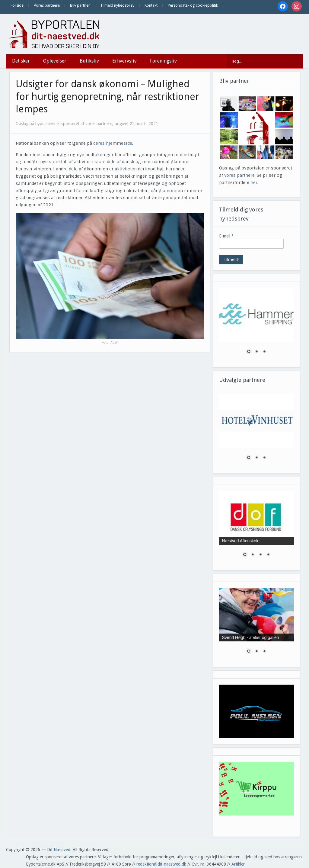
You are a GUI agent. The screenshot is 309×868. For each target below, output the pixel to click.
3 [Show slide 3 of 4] (260, 555)
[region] (257, 325)
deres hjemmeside (113, 143)
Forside (17, 5)
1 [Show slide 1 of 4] (245, 555)
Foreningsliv (163, 61)
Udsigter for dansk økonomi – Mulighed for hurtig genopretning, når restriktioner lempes (107, 97)
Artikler (238, 864)
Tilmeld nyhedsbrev (117, 5)
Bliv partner (80, 5)
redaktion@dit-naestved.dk (161, 864)
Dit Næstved (59, 850)
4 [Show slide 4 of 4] (268, 555)
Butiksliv (89, 61)
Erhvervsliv (124, 61)
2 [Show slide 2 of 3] (256, 352)
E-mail (226, 236)
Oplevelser (55, 61)
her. (254, 182)
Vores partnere (47, 5)
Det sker (21, 61)
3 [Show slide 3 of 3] (264, 352)
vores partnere (239, 175)
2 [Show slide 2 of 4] (253, 555)
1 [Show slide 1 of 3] (249, 352)
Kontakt (151, 5)
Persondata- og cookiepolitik (193, 5)
